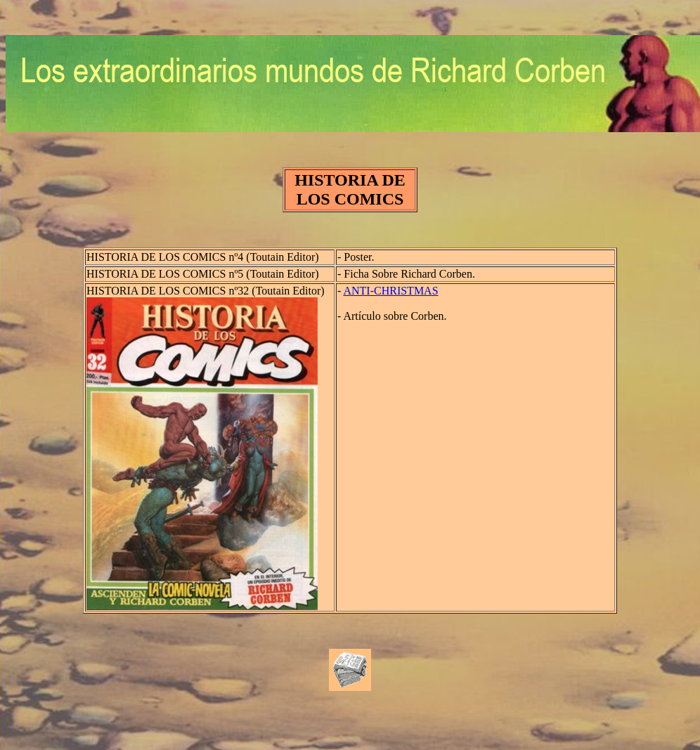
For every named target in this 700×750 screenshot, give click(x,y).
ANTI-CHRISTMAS (390, 291)
